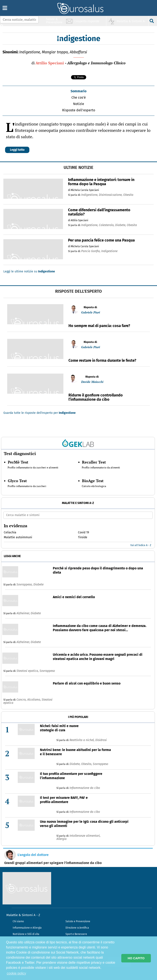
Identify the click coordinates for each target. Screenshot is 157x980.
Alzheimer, (24, 613)
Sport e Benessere (76, 934)
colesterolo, (107, 225)
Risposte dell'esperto (79, 110)
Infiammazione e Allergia (27, 928)
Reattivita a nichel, (82, 740)
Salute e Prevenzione (78, 921)
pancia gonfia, (91, 251)
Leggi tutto (17, 150)
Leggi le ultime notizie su (29, 271)
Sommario (78, 91)
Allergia (61, 839)
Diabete (38, 585)
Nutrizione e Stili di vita (26, 934)
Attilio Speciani (50, 63)
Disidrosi (101, 740)
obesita (128, 195)
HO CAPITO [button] (136, 958)
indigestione (109, 251)
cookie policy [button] (16, 973)
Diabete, (75, 764)
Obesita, (87, 764)
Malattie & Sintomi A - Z (23, 915)
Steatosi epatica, (28, 671)
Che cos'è (79, 97)
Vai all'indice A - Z (141, 545)
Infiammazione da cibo (85, 788)
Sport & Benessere (53, 45)
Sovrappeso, (25, 585)
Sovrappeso (47, 671)
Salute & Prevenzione (54, 21)
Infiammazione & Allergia (56, 29)
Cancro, (22, 700)
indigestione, (90, 195)
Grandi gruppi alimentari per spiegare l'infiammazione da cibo (53, 863)
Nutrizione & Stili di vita (55, 37)
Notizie (79, 104)
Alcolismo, (34, 700)
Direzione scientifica (77, 928)
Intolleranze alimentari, (85, 836)
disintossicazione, (111, 195)
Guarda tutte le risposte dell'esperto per (40, 413)
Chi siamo (18, 921)
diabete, (121, 225)
